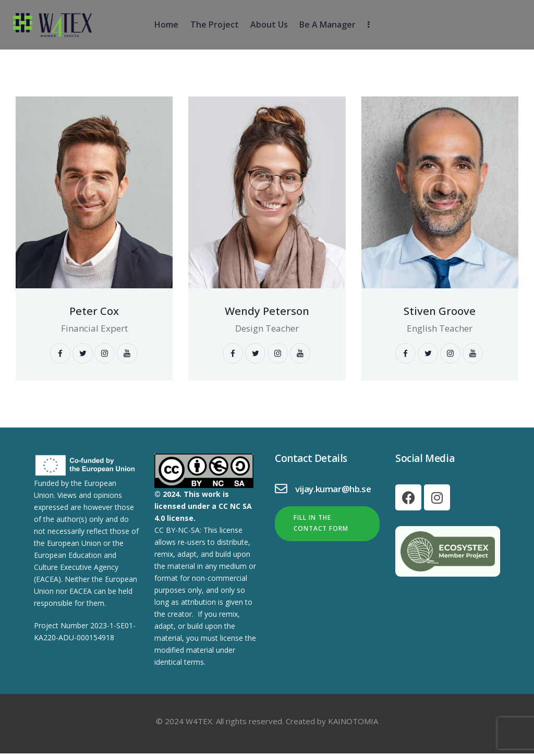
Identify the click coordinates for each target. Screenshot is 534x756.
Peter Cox (94, 311)
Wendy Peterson (267, 311)
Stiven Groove (440, 311)
